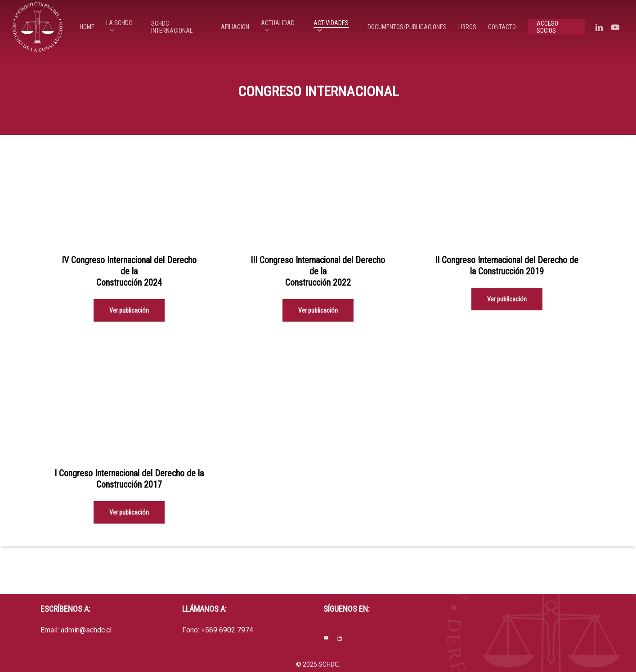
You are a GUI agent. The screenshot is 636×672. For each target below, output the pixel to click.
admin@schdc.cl (86, 630)
